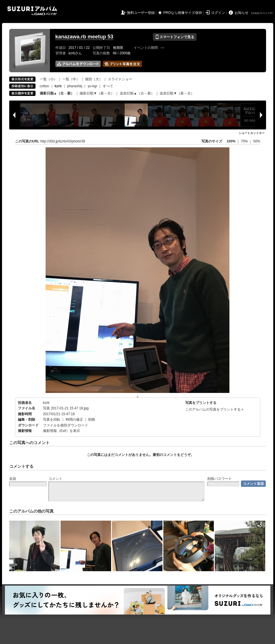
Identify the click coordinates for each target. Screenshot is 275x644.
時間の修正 (74, 420)
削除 (92, 420)
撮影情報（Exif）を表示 (61, 431)
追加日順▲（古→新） (137, 93)
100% (231, 141)
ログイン (218, 13)
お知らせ (242, 13)
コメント (55, 479)
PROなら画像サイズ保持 (183, 13)
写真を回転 (52, 420)
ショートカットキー (252, 133)
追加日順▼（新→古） (177, 93)
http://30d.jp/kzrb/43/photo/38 (63, 141)
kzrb (46, 403)
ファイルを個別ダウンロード (66, 425)
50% (257, 141)
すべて (108, 86)
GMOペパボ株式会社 (263, 13)
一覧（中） (71, 79)
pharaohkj (75, 86)
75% (245, 141)
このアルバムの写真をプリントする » (214, 409)
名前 (13, 479)
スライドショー (120, 79)
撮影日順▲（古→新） (57, 93)
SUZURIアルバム (32, 11)
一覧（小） (48, 79)
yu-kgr (92, 86)
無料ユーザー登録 (141, 13)
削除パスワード (220, 479)
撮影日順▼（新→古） (97, 93)
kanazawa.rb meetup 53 (84, 37)
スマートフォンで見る (175, 37)
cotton (45, 86)
